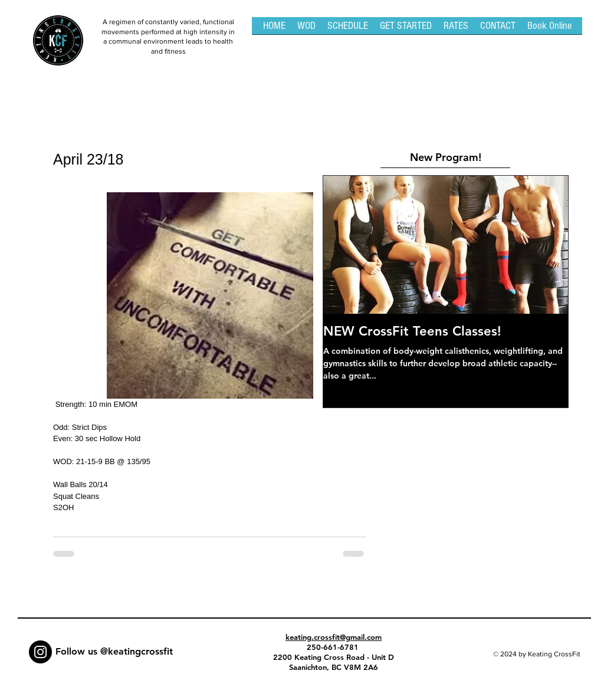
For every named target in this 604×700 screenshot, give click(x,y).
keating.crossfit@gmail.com (334, 637)
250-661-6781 (334, 647)
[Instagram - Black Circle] (40, 652)
